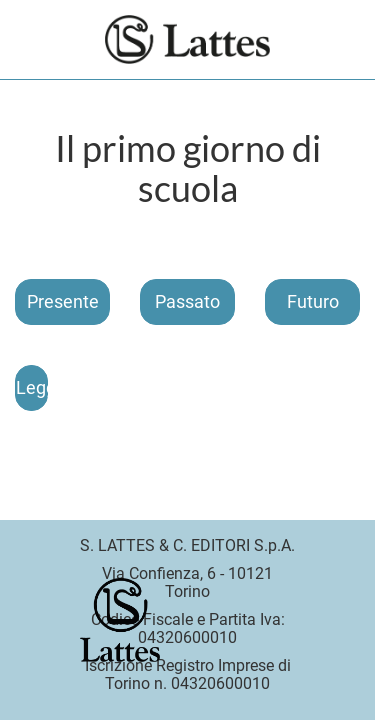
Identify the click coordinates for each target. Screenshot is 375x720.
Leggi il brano (32, 387)
